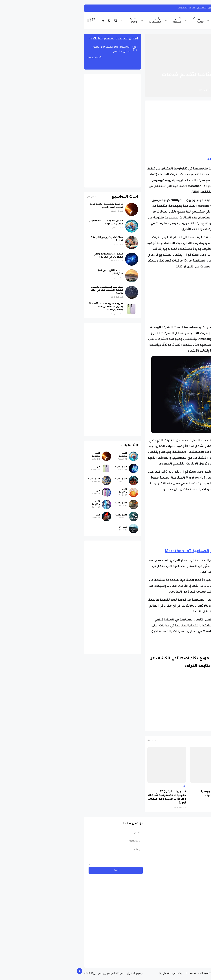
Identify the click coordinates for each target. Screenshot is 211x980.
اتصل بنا (91, 974)
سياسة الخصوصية (153, 974)
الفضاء (176, 727)
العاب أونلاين (61, 20)
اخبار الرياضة (146, 20)
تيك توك (193, 8)
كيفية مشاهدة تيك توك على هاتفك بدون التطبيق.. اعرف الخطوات (144, 8)
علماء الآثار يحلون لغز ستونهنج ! (37, 272)
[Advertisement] (136, 128)
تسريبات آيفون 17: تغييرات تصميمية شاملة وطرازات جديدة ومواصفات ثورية (94, 797)
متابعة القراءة (124, 666)
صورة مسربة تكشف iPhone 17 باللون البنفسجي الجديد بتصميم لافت (178, 795)
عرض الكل (79, 741)
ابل (196, 786)
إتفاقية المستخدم (128, 974)
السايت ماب (106, 974)
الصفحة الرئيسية (185, 66)
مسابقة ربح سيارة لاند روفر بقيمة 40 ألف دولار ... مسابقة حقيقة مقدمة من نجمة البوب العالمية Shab (170, 950)
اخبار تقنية (165, 20)
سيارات (50, 527)
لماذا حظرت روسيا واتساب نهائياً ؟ (141, 794)
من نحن (172, 974)
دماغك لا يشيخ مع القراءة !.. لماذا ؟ (33, 239)
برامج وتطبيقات (82, 20)
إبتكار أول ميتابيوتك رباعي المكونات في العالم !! (35, 256)
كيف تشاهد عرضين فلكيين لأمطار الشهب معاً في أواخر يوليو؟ (34, 290)
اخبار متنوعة (104, 20)
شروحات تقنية (125, 20)
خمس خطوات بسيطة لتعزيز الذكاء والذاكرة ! (33, 223)
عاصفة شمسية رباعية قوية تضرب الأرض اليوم (33, 206)
